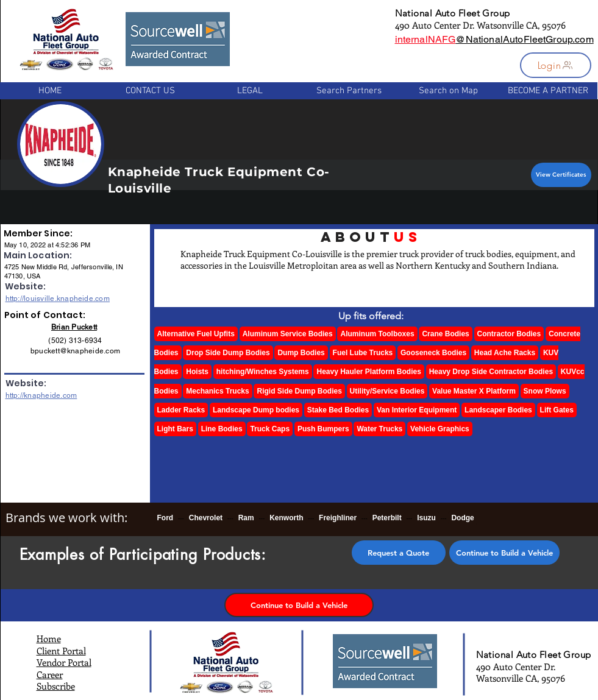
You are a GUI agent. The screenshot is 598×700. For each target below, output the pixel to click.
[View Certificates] (561, 175)
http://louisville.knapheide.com (58, 299)
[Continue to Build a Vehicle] (504, 553)
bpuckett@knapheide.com (75, 351)
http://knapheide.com (41, 395)
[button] (556, 65)
